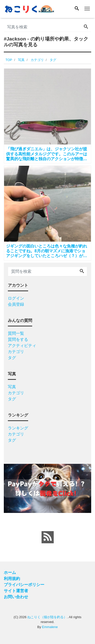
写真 (12, 387)
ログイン (16, 298)
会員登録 (16, 304)
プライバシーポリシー (24, 585)
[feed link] (48, 537)
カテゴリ (16, 352)
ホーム (10, 573)
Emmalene (50, 627)
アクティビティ (22, 346)
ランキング (18, 428)
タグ (12, 358)
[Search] (77, 9)
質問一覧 (16, 333)
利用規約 (12, 579)
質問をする (18, 339)
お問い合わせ (16, 597)
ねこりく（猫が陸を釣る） (47, 617)
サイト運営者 (16, 591)
